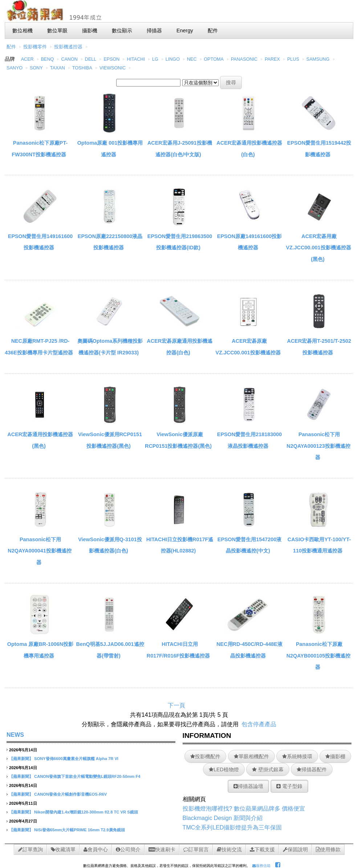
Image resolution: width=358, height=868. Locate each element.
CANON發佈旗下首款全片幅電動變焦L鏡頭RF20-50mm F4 (87, 776)
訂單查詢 (30, 849)
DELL (91, 59)
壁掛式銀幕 (268, 769)
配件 (11, 47)
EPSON (111, 59)
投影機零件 (35, 47)
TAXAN (58, 68)
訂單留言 (196, 849)
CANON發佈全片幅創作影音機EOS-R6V (70, 794)
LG (155, 59)
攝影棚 (335, 756)
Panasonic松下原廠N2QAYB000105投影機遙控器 (319, 656)
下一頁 (176, 705)
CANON (69, 59)
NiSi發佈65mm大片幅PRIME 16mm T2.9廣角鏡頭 (79, 830)
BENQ (48, 59)
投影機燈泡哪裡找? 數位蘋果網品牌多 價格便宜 (244, 809)
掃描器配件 (312, 769)
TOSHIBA (82, 68)
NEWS (15, 735)
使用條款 (328, 849)
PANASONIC (244, 59)
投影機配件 (205, 756)
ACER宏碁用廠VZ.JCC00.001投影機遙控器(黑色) (318, 248)
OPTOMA (214, 59)
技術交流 (229, 849)
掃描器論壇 (248, 786)
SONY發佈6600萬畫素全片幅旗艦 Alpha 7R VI (76, 759)
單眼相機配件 (251, 756)
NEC (192, 59)
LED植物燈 (224, 769)
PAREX (272, 59)
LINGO (173, 59)
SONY (36, 68)
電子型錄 (289, 786)
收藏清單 (63, 849)
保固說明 (295, 849)
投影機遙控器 (68, 47)
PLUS (293, 59)
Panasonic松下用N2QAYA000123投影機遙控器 (318, 446)
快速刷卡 (162, 849)
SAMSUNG (318, 59)
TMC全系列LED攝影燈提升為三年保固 (232, 827)
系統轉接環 (297, 756)
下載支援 (262, 849)
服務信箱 (261, 866)
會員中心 (96, 849)
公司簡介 (128, 849)
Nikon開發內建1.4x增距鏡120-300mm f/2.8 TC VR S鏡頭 (86, 812)
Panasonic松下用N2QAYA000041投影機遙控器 (39, 551)
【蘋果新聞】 (21, 759)
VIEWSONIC (113, 68)
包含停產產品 (259, 724)
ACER (27, 59)
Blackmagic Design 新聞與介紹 (223, 818)
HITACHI (136, 59)
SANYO (15, 68)
